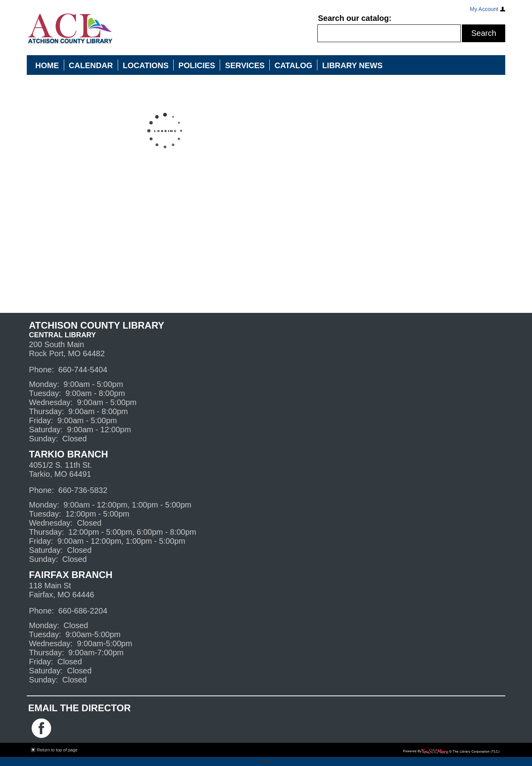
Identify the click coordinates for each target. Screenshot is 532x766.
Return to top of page (57, 750)
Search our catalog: (355, 18)
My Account (484, 9)
